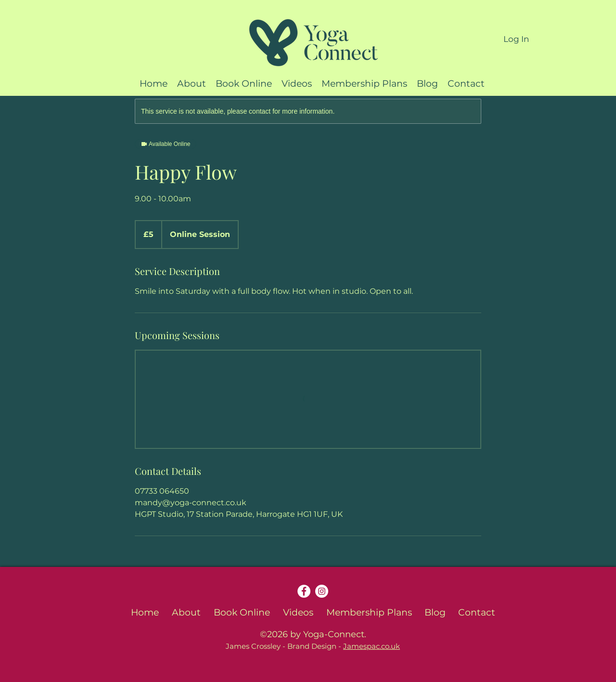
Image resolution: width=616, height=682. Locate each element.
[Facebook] (304, 591)
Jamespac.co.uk (372, 646)
